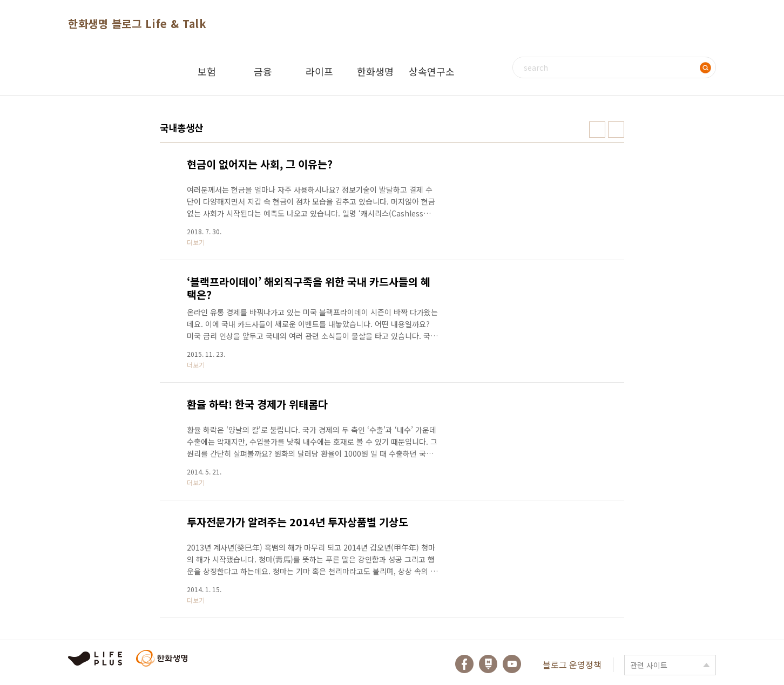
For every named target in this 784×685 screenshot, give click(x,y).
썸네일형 (597, 130)
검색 (705, 67)
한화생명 (375, 71)
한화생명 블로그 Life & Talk (137, 23)
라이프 (319, 71)
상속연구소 (432, 71)
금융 (263, 71)
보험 (207, 71)
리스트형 (616, 130)
